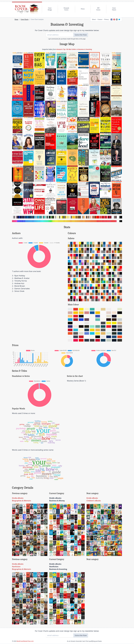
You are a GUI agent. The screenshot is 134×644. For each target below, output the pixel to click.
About (94, 19)
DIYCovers (98, 9)
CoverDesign (50, 9)
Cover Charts (25, 19)
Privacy (107, 19)
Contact (100, 19)
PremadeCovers (66, 9)
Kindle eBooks (18, 498)
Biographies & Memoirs (21, 501)
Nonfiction (16, 567)
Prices (83, 9)
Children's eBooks (94, 501)
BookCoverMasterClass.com (25, 641)
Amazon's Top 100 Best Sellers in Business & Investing (74, 49)
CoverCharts (114, 9)
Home (16, 19)
